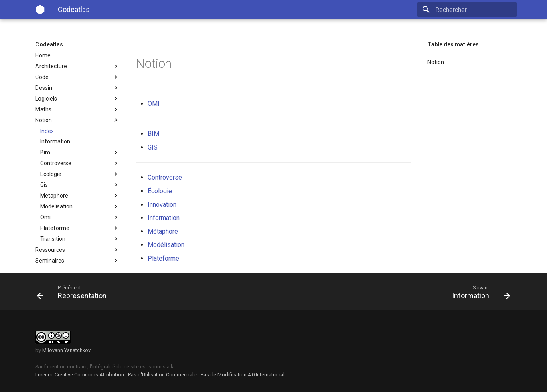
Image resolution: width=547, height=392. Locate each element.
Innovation (162, 205)
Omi (80, 217)
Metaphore (80, 196)
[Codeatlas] (40, 10)
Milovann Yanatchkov (66, 350)
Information (55, 141)
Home (43, 55)
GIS (153, 147)
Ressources (77, 250)
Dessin (77, 88)
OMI (154, 104)
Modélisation (166, 245)
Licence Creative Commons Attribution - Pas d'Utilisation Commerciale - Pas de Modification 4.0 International (160, 375)
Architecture (77, 66)
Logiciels (77, 99)
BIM (153, 134)
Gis (80, 185)
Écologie (160, 191)
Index (47, 131)
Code (77, 77)
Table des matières (453, 44)
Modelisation (80, 206)
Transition (80, 239)
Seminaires (77, 261)
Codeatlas (49, 44)
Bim (80, 152)
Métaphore (163, 231)
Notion (77, 120)
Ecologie (80, 174)
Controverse (80, 163)
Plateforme (80, 228)
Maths (77, 109)
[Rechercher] (470, 10)
